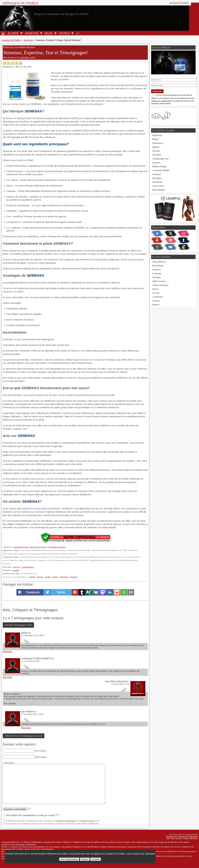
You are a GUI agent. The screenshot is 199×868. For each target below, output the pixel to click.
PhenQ (155, 139)
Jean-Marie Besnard (21, 547)
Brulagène (157, 178)
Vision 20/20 (158, 186)
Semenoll (157, 174)
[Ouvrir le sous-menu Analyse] (41, 33)
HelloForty (157, 135)
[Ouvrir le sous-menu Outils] (72, 33)
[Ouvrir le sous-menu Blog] (56, 33)
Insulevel (156, 269)
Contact (186, 838)
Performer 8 (158, 143)
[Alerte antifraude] (13, 33)
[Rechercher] (78, 33)
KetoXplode (158, 266)
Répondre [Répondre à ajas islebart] (26, 728)
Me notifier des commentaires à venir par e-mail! (31, 815)
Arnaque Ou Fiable (11, 40)
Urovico (156, 293)
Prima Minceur (159, 262)
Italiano (55, 577)
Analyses (28, 40)
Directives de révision (38, 547)
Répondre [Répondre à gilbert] (7, 651)
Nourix (156, 289)
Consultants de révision (57, 547)
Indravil (156, 305)
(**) (58, 814)
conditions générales (87, 821)
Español (47, 577)
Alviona (156, 301)
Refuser (85, 859)
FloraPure (157, 155)
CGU (168, 838)
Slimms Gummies (160, 285)
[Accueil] (3, 33)
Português (73, 577)
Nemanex (157, 277)
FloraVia (156, 151)
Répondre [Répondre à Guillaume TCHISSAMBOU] (7, 677)
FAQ (173, 838)
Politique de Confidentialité (188, 836)
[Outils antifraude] (64, 33)
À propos (179, 838)
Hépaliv (156, 147)
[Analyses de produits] (31, 33)
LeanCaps (157, 273)
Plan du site (194, 838)
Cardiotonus (158, 297)
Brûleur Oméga (159, 166)
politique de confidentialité (66, 821)
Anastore (156, 163)
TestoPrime (157, 182)
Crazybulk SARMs (161, 170)
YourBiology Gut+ (161, 159)
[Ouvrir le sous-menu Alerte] (21, 33)
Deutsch (40, 577)
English (32, 577)
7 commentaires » (28, 567)
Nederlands (64, 577)
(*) (29, 808)
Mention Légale (172, 836)
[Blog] (48, 33)
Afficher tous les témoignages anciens (24, 736)
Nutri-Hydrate (159, 190)
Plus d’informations (69, 859)
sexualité (16, 570)
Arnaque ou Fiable (20, 3)
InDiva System (159, 281)
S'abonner (157, 91)
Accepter (96, 859)
